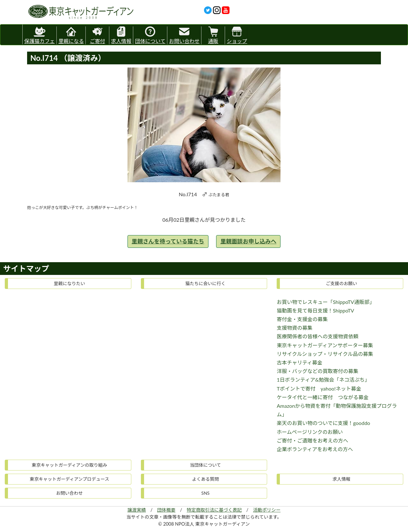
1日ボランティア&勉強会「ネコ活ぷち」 (323, 380)
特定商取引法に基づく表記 (214, 510)
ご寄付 (98, 35)
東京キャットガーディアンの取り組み (69, 465)
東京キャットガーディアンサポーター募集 (325, 345)
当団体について (206, 465)
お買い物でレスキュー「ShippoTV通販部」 (326, 302)
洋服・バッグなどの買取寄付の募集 (317, 371)
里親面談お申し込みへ (248, 241)
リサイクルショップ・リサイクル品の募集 (325, 354)
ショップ (237, 35)
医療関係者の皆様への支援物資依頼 (317, 336)
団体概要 (166, 510)
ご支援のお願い (341, 283)
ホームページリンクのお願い (310, 432)
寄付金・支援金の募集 (302, 319)
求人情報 (121, 35)
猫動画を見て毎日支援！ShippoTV (315, 310)
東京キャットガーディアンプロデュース (69, 479)
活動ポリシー (267, 510)
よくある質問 (205, 479)
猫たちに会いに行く (205, 283)
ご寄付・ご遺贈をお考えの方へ (312, 440)
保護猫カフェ (40, 34)
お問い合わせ (184, 35)
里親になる (71, 35)
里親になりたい (69, 283)
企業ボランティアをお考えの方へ (315, 449)
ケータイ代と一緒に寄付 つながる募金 (323, 397)
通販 (213, 35)
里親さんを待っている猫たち (168, 241)
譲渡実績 (137, 510)
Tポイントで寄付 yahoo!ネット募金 (319, 388)
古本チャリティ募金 (299, 362)
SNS (206, 493)
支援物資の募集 (295, 328)
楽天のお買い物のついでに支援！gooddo (323, 423)
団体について (150, 35)
